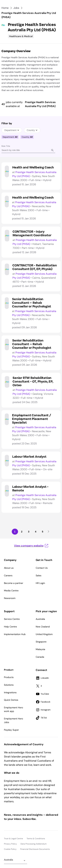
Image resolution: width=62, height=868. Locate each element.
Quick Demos (11, 700)
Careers (8, 575)
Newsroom (10, 598)
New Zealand (43, 627)
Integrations (10, 692)
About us (9, 568)
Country (32, 130)
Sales (39, 575)
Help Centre (10, 627)
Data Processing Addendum (34, 844)
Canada (40, 657)
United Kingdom (44, 634)
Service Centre (12, 619)
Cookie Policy (10, 849)
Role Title (6, 146)
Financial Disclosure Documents (35, 849)
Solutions (9, 685)
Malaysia (40, 649)
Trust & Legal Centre (13, 839)
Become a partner (14, 583)
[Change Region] (16, 861)
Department (12, 130)
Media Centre (11, 591)
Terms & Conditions (36, 839)
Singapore (41, 642)
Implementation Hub (15, 634)
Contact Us (42, 568)
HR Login (40, 583)
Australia (40, 619)
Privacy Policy (10, 844)
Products (9, 677)
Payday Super (11, 730)
